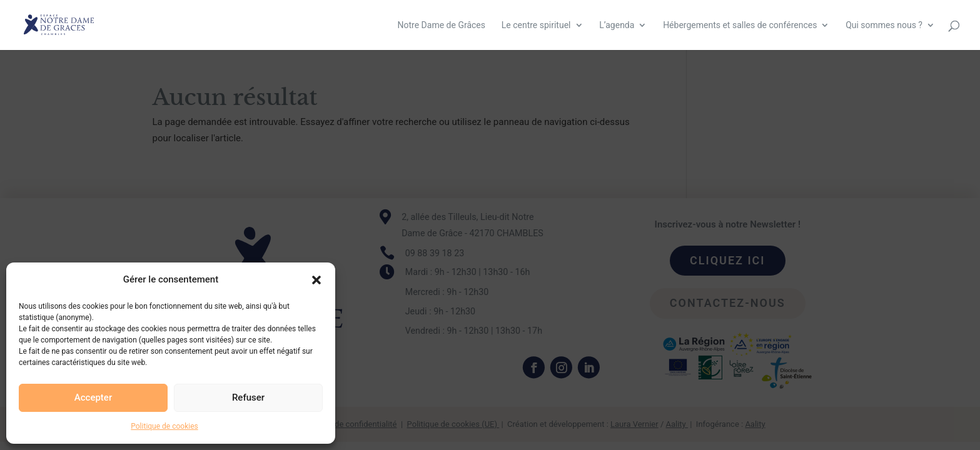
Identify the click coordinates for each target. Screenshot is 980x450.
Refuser (248, 397)
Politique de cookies (164, 426)
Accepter (93, 397)
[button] (316, 280)
